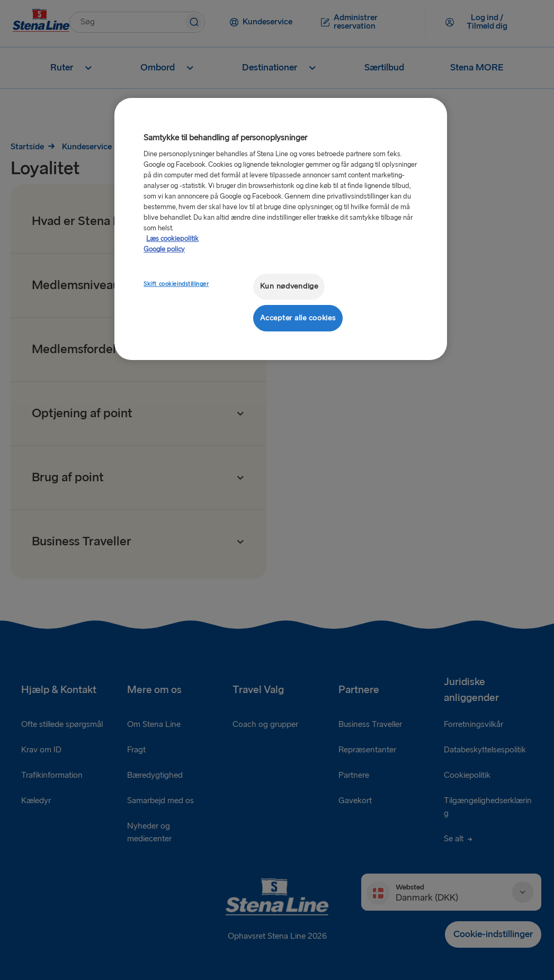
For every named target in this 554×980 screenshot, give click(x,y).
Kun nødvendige (289, 286)
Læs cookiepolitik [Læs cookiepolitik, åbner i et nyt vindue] (172, 239)
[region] (281, 229)
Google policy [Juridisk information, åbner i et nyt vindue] (164, 249)
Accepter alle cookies (298, 318)
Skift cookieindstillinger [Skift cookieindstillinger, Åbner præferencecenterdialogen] (176, 284)
